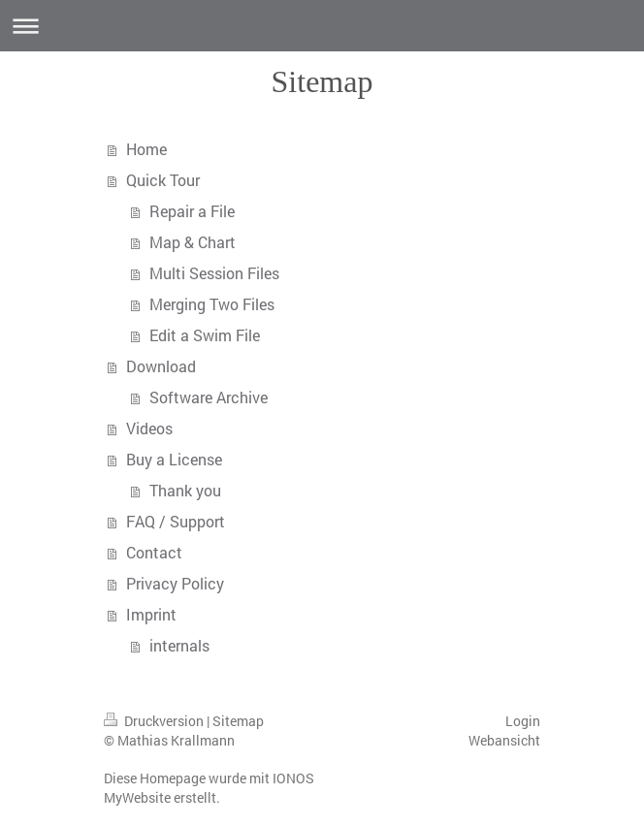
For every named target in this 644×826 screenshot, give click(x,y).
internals (179, 645)
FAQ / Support (176, 521)
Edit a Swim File (205, 335)
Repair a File (192, 211)
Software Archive (209, 397)
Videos (149, 428)
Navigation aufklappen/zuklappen (322, 26)
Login (523, 721)
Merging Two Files (212, 304)
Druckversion (155, 721)
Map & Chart (193, 242)
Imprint (151, 614)
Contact (154, 552)
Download (161, 366)
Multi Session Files (214, 273)
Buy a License (174, 459)
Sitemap (238, 721)
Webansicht (504, 740)
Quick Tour (163, 180)
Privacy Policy (175, 583)
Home (146, 149)
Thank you (185, 490)
